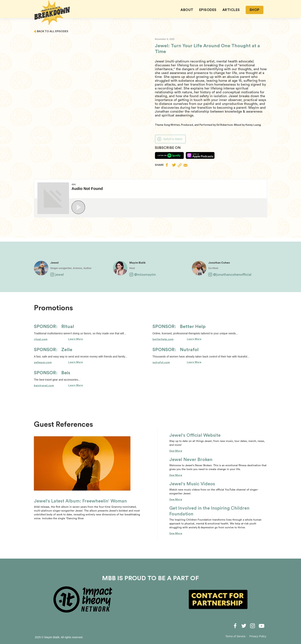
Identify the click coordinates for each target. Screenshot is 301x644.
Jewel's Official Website (195, 435)
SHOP (255, 10)
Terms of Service (235, 636)
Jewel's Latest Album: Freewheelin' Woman (80, 501)
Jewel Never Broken (191, 460)
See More (176, 451)
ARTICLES (231, 10)
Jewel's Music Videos (192, 484)
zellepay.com (43, 362)
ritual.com (41, 339)
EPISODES (208, 10)
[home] (52, 13)
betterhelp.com (163, 339)
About (187, 10)
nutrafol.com (161, 362)
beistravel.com (44, 386)
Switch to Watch (173, 139)
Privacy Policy (258, 636)
